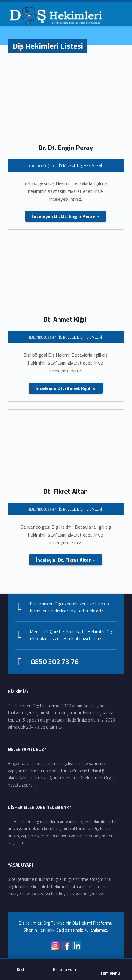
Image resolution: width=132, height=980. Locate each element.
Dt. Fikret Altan (66, 491)
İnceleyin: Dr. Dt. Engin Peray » (66, 216)
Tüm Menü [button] (110, 970)
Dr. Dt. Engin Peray (66, 148)
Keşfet (22, 969)
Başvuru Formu (66, 969)
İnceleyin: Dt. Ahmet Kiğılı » (66, 388)
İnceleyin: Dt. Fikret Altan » (66, 560)
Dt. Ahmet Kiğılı (66, 319)
